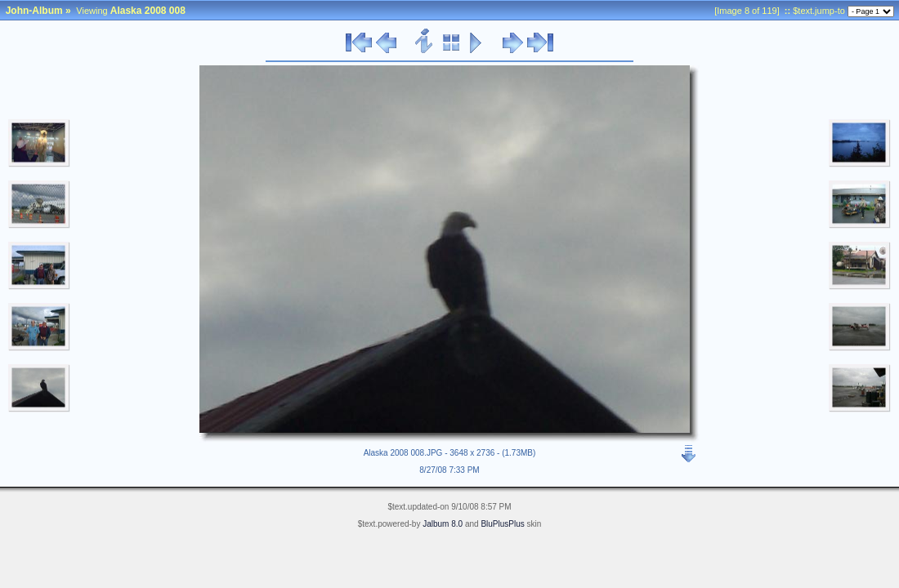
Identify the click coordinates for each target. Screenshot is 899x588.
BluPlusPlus (502, 524)
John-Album (34, 11)
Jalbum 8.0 (443, 524)
